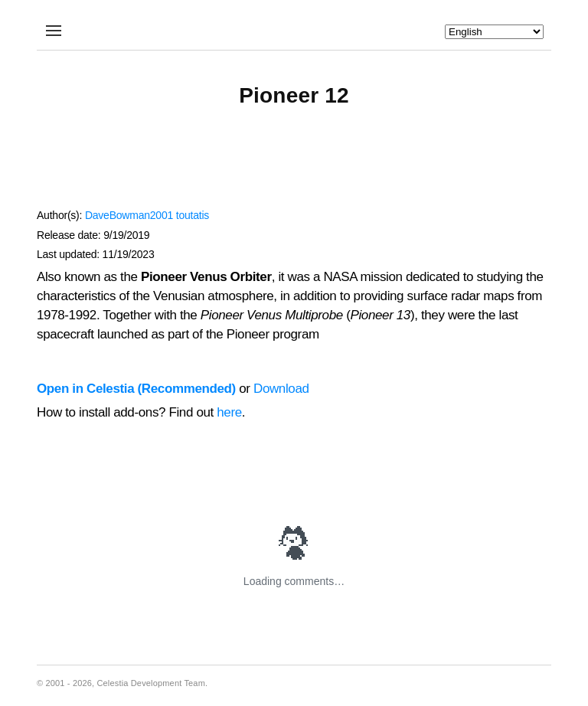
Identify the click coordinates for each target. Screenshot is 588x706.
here (229, 412)
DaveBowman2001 (129, 215)
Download (281, 389)
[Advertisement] (294, 165)
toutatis (193, 215)
